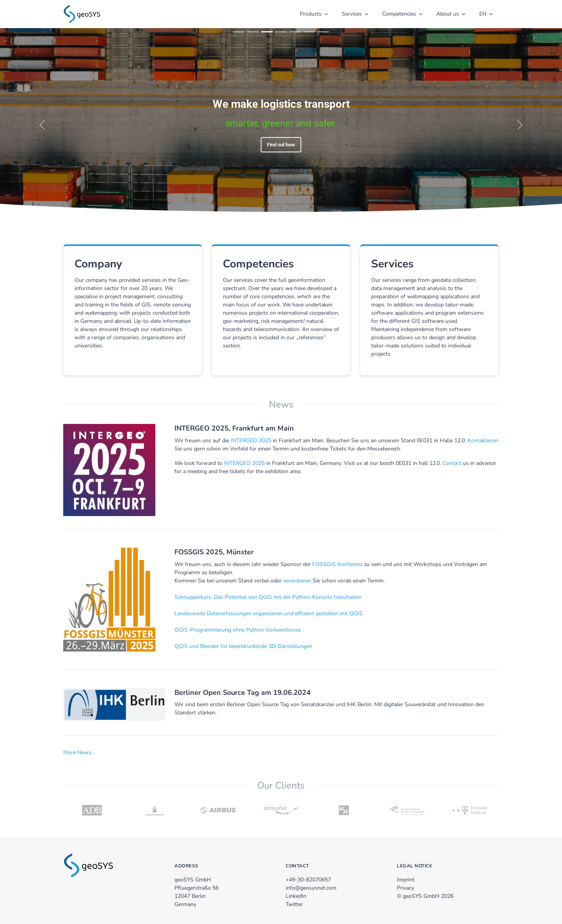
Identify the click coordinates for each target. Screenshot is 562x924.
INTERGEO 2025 (251, 441)
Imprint (406, 880)
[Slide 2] (253, 32)
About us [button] (448, 14)
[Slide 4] (281, 32)
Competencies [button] (399, 14)
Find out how (281, 145)
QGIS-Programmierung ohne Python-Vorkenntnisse (237, 630)
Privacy (405, 888)
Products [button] (311, 14)
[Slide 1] (239, 32)
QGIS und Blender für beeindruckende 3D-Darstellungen (243, 646)
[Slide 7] (323, 32)
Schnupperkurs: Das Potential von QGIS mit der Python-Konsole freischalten (268, 597)
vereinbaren (297, 581)
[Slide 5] (295, 32)
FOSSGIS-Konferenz (337, 564)
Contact (452, 463)
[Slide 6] (309, 32)
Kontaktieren (483, 441)
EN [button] (483, 14)
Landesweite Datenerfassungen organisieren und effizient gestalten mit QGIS (269, 613)
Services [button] (352, 14)
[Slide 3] (267, 32)
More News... (79, 752)
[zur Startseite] (82, 13)
